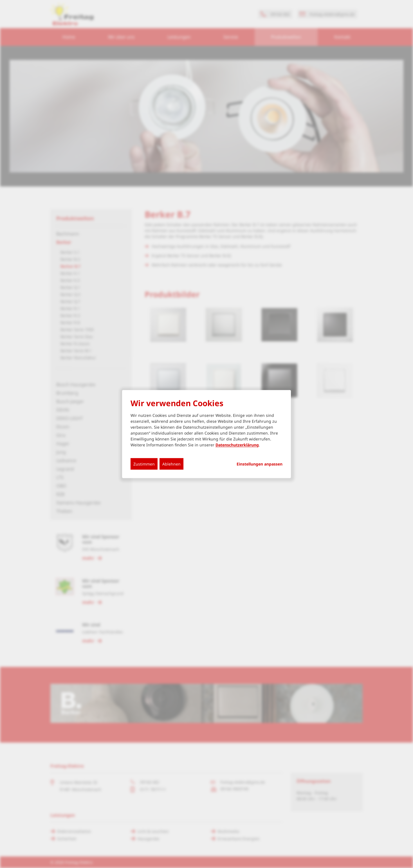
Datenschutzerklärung (237, 445)
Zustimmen (144, 464)
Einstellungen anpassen (260, 464)
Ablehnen (171, 464)
